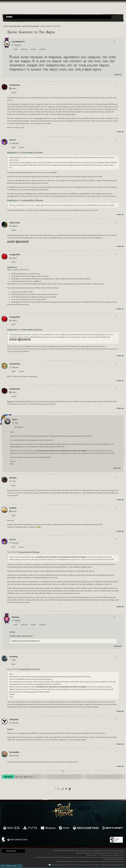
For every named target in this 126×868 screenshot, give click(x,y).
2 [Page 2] (58, 789)
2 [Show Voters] (116, 317)
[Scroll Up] (4, 866)
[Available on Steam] (64, 828)
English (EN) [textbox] (11, 851)
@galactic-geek (12, 330)
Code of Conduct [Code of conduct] (94, 865)
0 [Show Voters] (116, 222)
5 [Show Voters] (115, 41)
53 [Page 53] (63, 789)
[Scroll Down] (18, 866)
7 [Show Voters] (114, 419)
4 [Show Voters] (116, 139)
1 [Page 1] (56, 789)
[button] (58, 17)
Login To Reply (8, 777)
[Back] (53, 789)
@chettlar (10, 729)
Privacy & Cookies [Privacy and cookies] (81, 865)
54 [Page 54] (66, 789)
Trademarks (104, 865)
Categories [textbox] (9, 17)
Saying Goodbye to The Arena (32, 152)
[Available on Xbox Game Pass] (86, 828)
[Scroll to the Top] (2, 866)
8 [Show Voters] (115, 617)
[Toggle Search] (9, 20)
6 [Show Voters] (116, 539)
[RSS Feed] (3, 26)
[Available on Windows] (48, 828)
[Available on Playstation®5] (30, 828)
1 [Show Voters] (116, 85)
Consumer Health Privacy (117, 865)
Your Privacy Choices (59, 865)
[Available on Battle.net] (112, 828)
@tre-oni (10, 401)
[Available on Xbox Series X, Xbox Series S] (11, 828)
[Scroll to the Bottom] (21, 866)
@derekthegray (12, 152)
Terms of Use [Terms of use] (70, 865)
